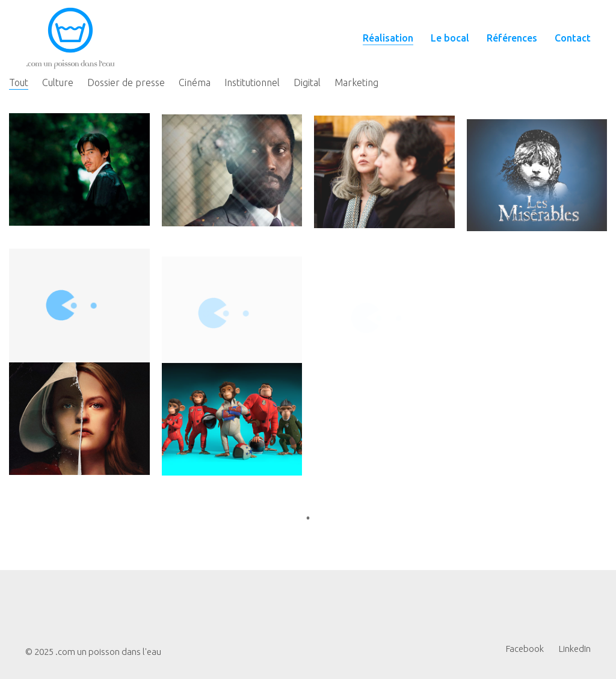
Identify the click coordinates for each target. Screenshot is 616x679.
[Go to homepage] (70, 38)
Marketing (356, 82)
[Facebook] (525, 649)
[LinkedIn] (575, 649)
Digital (307, 82)
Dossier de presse (126, 82)
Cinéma (195, 82)
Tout (19, 82)
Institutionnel (252, 82)
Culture (58, 82)
